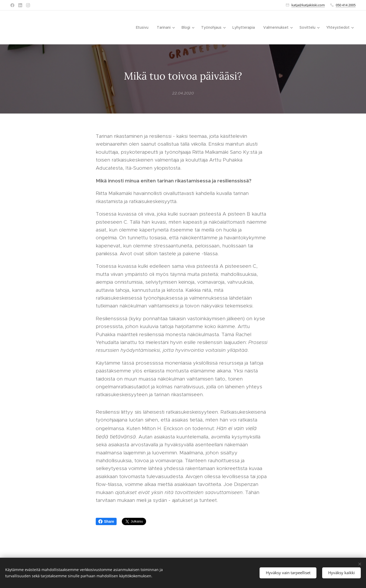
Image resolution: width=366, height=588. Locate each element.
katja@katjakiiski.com (308, 5)
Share (106, 521)
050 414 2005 (346, 5)
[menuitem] (144, 27)
